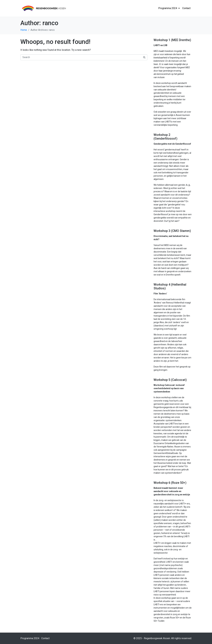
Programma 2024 (169, 8)
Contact (186, 8)
